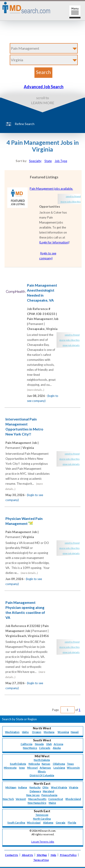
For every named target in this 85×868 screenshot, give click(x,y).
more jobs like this (71, 202)
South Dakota (18, 764)
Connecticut (56, 799)
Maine (52, 803)
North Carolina (42, 819)
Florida (72, 823)
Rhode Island (73, 799)
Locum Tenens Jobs (43, 842)
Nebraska (34, 764)
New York (8, 799)
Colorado (45, 748)
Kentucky (35, 787)
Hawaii (75, 732)
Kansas (46, 764)
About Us (28, 855)
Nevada (39, 744)
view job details (71, 345)
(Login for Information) (54, 242)
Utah (49, 744)
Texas (70, 764)
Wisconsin (73, 768)
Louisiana (59, 768)
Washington (12, 732)
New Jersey (33, 795)
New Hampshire (37, 803)
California (27, 744)
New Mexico (30, 748)
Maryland (49, 791)
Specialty (35, 161)
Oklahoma (59, 764)
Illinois (42, 771)
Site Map (42, 855)
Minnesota (10, 768)
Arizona (58, 744)
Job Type (61, 161)
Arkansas (45, 768)
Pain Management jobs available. (51, 189)
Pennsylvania (49, 795)
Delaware (35, 791)
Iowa (22, 768)
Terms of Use (41, 860)
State (48, 161)
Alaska (57, 748)
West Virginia (59, 787)
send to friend (73, 196)
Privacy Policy (68, 855)
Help (53, 855)
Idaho (25, 732)
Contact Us (12, 855)
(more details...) (36, 390)
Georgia (61, 823)
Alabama (48, 823)
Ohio (45, 787)
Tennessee (42, 815)
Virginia (74, 787)
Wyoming (63, 732)
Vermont (21, 799)
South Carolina (16, 823)
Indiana (23, 787)
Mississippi (34, 823)
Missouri (33, 768)
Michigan (11, 787)
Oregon (37, 732)
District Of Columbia (42, 775)
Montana (49, 732)
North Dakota (42, 760)
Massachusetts (37, 799)
